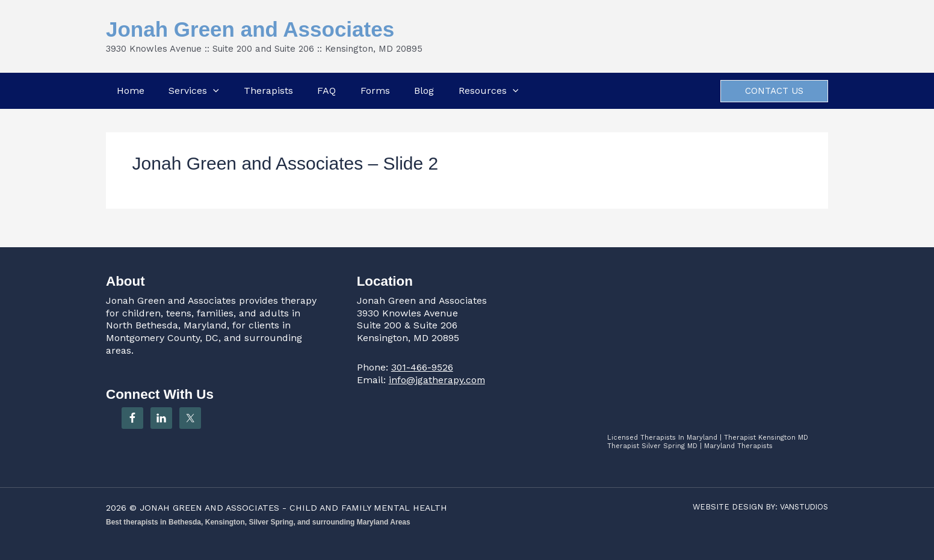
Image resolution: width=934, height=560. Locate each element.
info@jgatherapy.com (438, 380)
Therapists (268, 91)
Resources (489, 91)
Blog (425, 91)
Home (129, 91)
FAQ (326, 91)
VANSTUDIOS (802, 507)
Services (193, 91)
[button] (212, 91)
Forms (375, 91)
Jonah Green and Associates (250, 29)
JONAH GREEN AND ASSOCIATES (211, 508)
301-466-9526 (422, 367)
